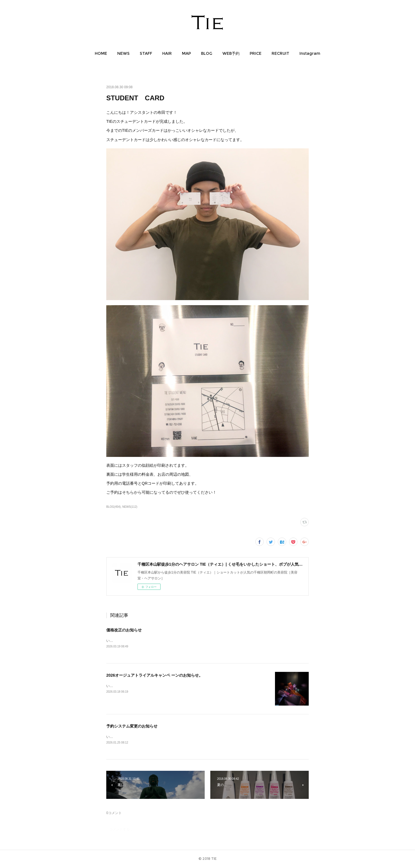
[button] (101, 53)
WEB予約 (231, 53)
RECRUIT (280, 53)
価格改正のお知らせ (124, 630)
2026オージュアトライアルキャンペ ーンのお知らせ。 (155, 676)
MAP (186, 53)
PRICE (256, 53)
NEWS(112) (130, 507)
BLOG (207, 53)
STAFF (146, 53)
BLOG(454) (113, 507)
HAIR (167, 53)
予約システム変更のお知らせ (132, 726)
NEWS (123, 53)
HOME (101, 53)
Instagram (310, 53)
